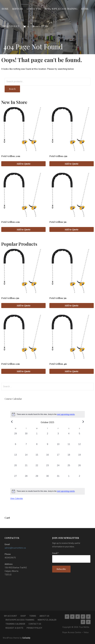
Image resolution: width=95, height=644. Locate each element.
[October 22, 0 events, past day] (37, 469)
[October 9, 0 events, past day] (47, 448)
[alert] (47, 414)
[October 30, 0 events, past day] (47, 480)
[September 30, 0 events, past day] (26, 437)
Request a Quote (14, 628)
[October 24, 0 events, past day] (58, 469)
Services (18, 9)
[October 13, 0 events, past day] (16, 458)
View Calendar (17, 498)
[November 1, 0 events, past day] (69, 480)
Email (55, 553)
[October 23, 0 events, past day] (47, 469)
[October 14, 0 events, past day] (26, 458)
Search (12, 89)
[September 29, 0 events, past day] (16, 437)
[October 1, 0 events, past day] (37, 437)
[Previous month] (12, 422)
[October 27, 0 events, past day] (16, 480)
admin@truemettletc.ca (15, 548)
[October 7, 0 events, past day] (26, 448)
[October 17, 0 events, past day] (58, 458)
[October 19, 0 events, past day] (79, 458)
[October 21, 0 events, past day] (26, 469)
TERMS (33, 616)
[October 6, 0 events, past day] (16, 448)
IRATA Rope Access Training (61, 9)
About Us (44, 616)
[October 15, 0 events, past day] (37, 458)
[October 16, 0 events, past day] (47, 458)
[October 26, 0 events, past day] (79, 469)
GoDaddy (26, 638)
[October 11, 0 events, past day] (69, 448)
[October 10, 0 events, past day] (58, 448)
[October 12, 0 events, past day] (79, 448)
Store (85, 9)
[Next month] (83, 422)
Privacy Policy (10, 26)
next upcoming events (66, 414)
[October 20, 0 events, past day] (16, 469)
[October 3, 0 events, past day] (58, 437)
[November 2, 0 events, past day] (79, 480)
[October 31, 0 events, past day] (58, 480)
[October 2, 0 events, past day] (47, 437)
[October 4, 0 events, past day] (69, 437)
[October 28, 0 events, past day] (26, 480)
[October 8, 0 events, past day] (37, 448)
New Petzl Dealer (47, 620)
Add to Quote (24, 164)
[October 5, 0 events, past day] (79, 437)
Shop (23, 616)
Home (5, 9)
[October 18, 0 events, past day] (69, 458)
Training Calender (15, 624)
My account (11, 616)
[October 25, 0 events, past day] (69, 469)
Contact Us (34, 9)
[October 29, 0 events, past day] (37, 480)
